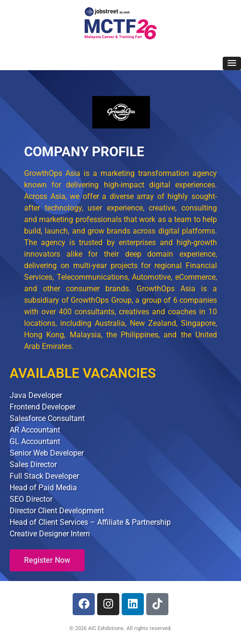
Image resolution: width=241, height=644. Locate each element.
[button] (232, 63)
